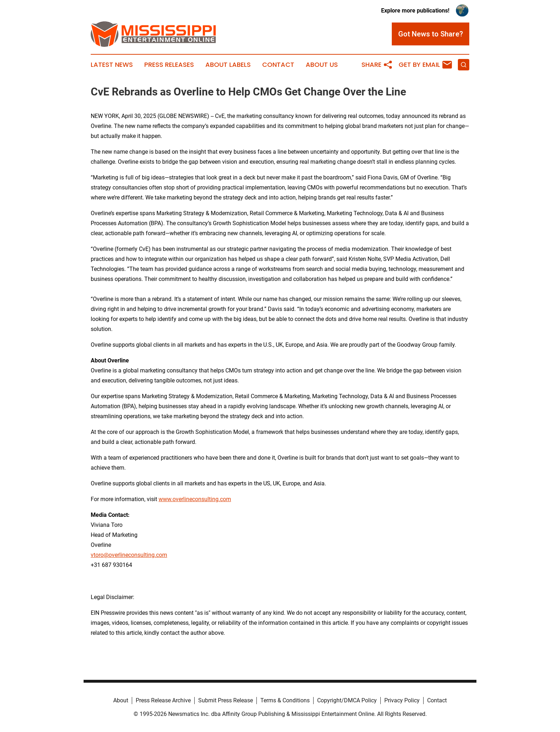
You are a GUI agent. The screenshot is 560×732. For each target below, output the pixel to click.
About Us (322, 65)
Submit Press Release (226, 700)
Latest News (112, 65)
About (121, 700)
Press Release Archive (163, 700)
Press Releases (169, 65)
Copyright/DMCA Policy (347, 700)
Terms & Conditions (285, 700)
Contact (278, 65)
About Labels (228, 65)
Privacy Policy (402, 700)
